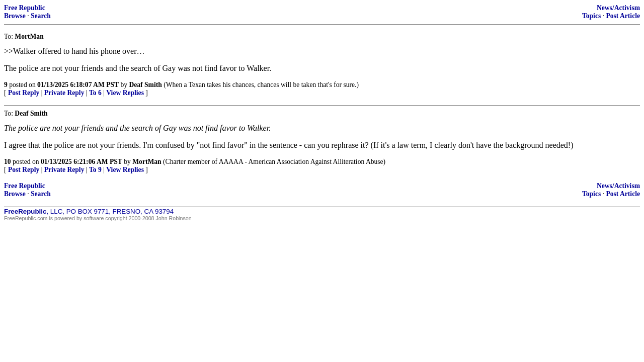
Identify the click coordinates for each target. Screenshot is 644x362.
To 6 (95, 93)
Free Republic (25, 8)
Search (41, 16)
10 (8, 162)
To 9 (95, 170)
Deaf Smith (145, 85)
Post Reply (24, 93)
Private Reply (64, 93)
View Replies (125, 93)
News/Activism (618, 8)
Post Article (623, 16)
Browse (15, 16)
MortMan (147, 162)
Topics (591, 16)
